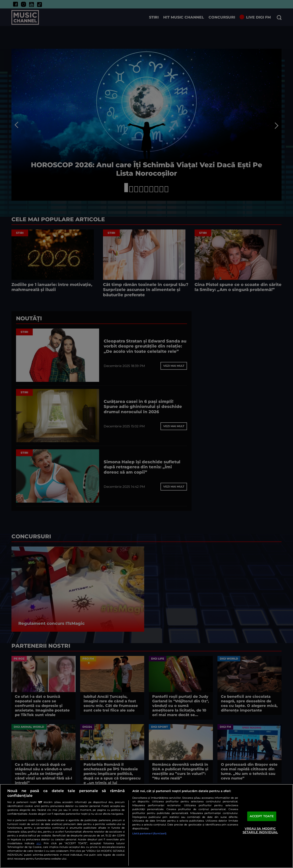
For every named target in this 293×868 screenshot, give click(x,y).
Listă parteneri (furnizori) (149, 833)
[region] (146, 826)
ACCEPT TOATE (262, 816)
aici (39, 843)
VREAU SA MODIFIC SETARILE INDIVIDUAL (260, 830)
